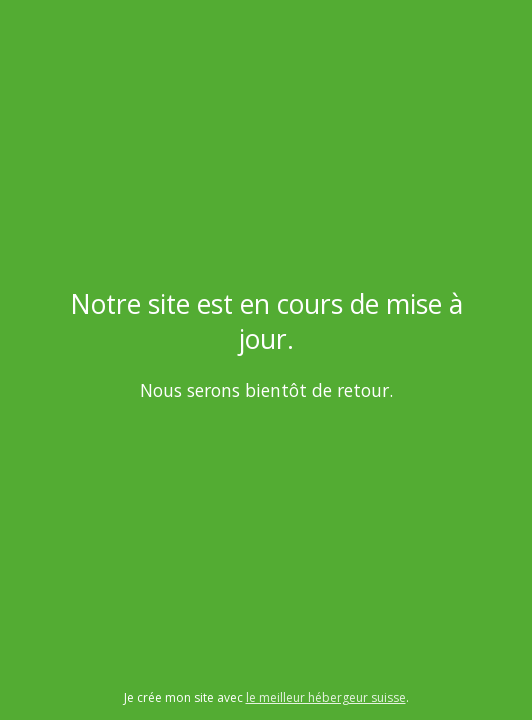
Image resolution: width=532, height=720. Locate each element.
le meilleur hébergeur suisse (326, 697)
